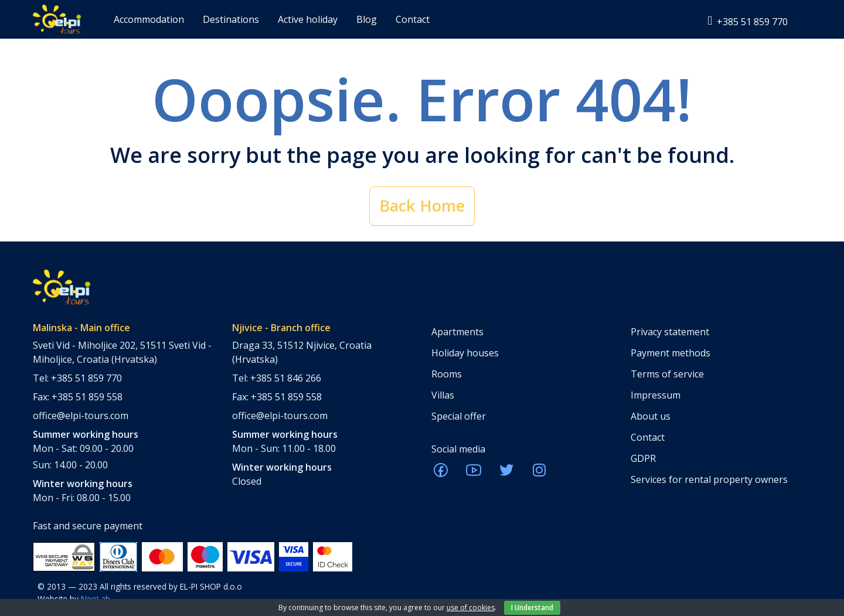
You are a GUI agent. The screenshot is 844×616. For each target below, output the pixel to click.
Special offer (459, 416)
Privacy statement (670, 332)
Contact (413, 19)
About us (651, 416)
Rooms (447, 374)
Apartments (457, 332)
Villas (443, 395)
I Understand (532, 608)
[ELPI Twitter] (506, 474)
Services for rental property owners (709, 479)
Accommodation (149, 19)
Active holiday (308, 19)
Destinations (231, 19)
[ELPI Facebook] (441, 474)
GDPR (643, 458)
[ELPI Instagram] (539, 474)
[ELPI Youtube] (474, 474)
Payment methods (671, 353)
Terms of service (667, 374)
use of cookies (471, 608)
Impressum (656, 395)
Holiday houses (465, 353)
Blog (367, 19)
